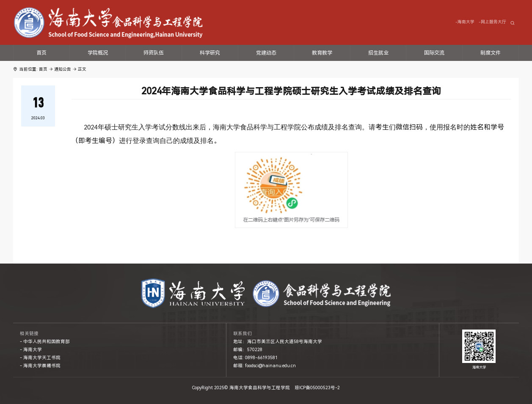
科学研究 (210, 53)
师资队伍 (154, 53)
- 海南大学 (31, 350)
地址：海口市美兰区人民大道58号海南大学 (278, 342)
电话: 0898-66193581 (255, 358)
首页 (41, 53)
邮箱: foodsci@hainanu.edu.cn (265, 366)
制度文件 (491, 53)
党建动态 (266, 53)
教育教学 (322, 53)
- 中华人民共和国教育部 (45, 342)
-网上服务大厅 (492, 22)
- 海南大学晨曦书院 (40, 366)
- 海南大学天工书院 (40, 358)
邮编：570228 (248, 350)
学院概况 (98, 53)
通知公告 (63, 69)
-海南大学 (465, 22)
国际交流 (434, 53)
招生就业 (378, 53)
